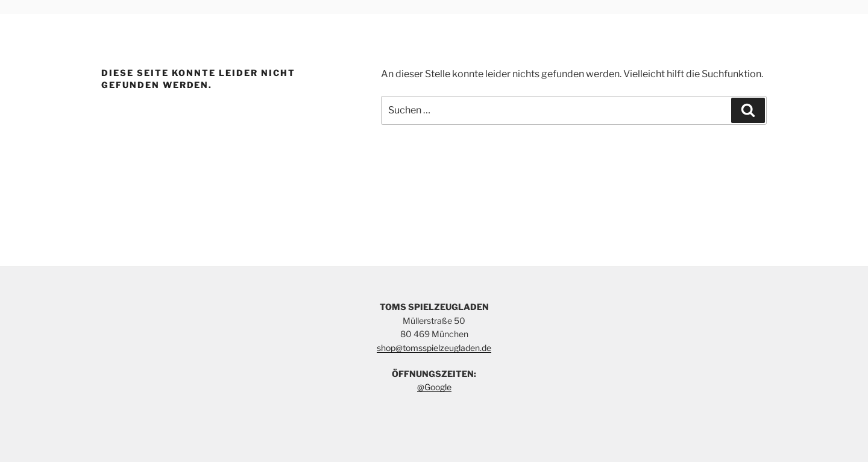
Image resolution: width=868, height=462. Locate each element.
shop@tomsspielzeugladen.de (434, 348)
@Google (434, 387)
